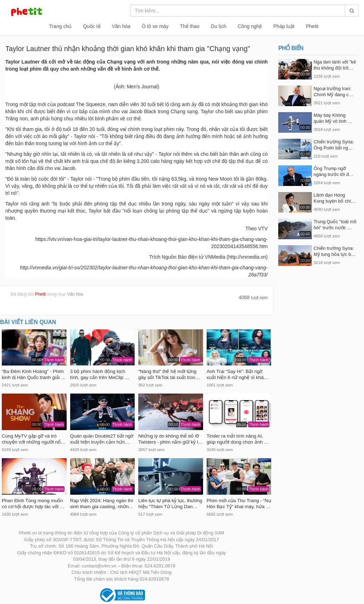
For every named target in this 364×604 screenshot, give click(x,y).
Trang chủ (61, 26)
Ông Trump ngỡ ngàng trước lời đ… (334, 171)
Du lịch (219, 26)
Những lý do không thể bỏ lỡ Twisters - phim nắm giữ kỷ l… (170, 439)
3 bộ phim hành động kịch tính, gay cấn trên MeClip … (100, 374)
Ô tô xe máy (155, 26)
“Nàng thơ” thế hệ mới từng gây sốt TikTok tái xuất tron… (169, 374)
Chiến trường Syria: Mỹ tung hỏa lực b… (335, 251)
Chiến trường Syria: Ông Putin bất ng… (334, 145)
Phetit (312, 26)
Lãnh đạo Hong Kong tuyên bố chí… (335, 198)
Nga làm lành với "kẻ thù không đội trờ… (335, 65)
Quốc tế (92, 26)
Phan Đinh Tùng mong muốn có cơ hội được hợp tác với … (33, 504)
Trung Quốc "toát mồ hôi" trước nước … (335, 225)
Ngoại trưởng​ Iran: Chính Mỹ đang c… (334, 92)
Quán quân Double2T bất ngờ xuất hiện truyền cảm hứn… (102, 439)
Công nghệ (250, 26)
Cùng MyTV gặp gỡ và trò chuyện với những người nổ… (34, 439)
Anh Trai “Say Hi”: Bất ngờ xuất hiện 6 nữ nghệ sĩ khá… (238, 374)
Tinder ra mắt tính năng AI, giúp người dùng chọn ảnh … (238, 439)
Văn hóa (121, 26)
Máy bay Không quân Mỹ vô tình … (333, 118)
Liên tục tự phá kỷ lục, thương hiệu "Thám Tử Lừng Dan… (170, 504)
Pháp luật (284, 26)
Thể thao (189, 26)
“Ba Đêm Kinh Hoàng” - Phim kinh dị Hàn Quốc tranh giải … (34, 374)
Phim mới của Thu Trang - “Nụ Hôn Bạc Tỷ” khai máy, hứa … (239, 504)
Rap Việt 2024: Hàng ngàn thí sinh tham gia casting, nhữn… (102, 504)
